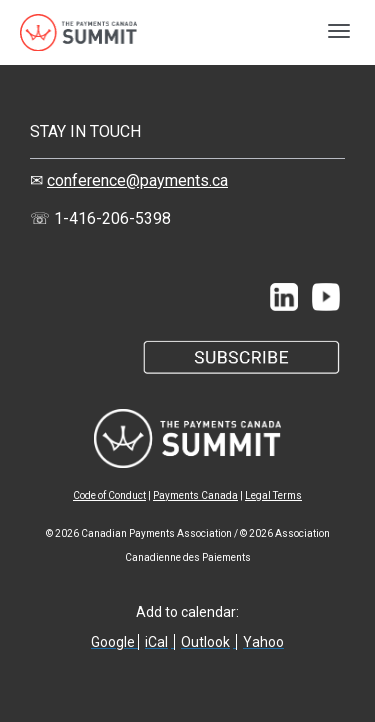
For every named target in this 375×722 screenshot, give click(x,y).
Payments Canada (195, 495)
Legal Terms (273, 495)
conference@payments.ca (137, 180)
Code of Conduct (109, 495)
